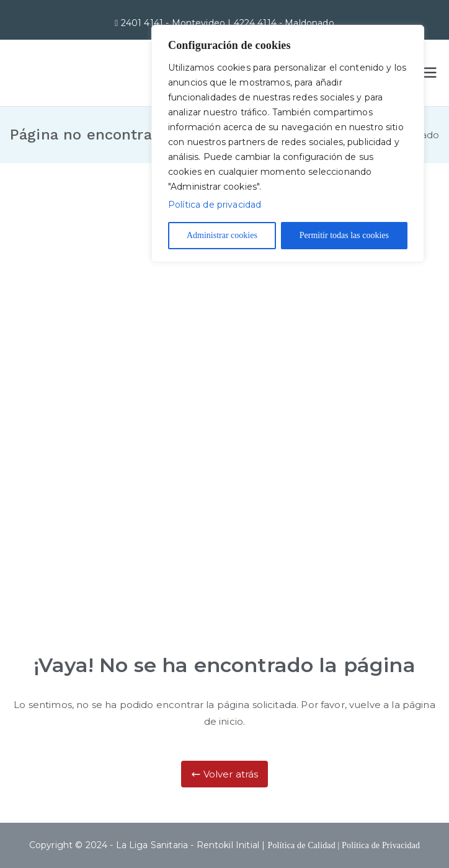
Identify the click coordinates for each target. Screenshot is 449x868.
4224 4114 (257, 23)
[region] (288, 144)
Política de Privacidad (381, 845)
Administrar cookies (222, 235)
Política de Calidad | (305, 845)
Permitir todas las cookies (344, 235)
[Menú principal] (429, 73)
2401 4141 (144, 23)
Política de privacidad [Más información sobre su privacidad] (215, 205)
